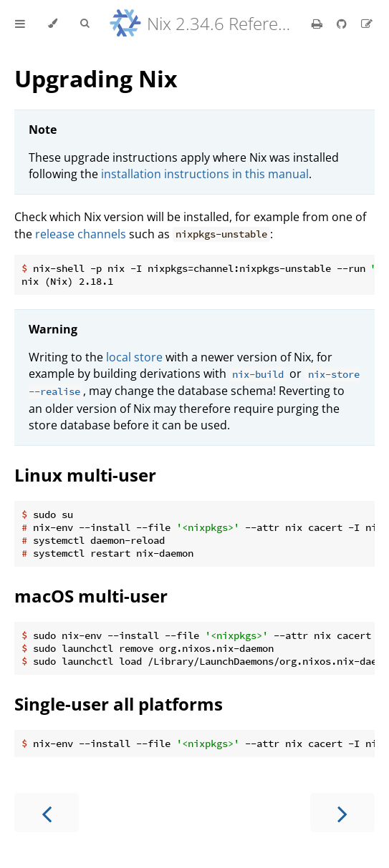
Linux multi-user (85, 475)
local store (134, 357)
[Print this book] (318, 24)
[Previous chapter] (47, 813)
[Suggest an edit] (367, 24)
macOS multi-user (91, 596)
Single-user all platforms (119, 704)
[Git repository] (343, 24)
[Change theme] (53, 24)
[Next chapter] (342, 813)
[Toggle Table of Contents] (20, 24)
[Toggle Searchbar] (85, 24)
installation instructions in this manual (205, 174)
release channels (81, 234)
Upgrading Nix (96, 78)
